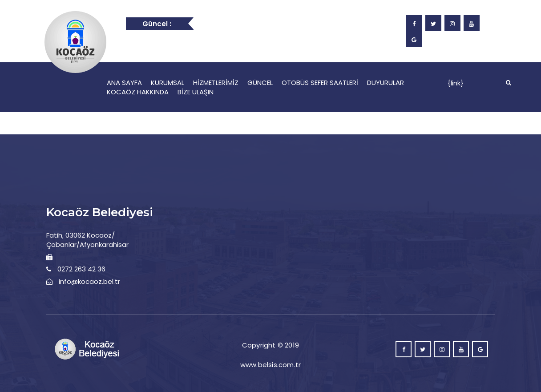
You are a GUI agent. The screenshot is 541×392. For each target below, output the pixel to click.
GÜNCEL (260, 83)
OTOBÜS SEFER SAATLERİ (320, 83)
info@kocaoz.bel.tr (89, 281)
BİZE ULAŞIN (196, 92)
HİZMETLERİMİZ (216, 83)
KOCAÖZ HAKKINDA (138, 92)
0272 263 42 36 (81, 269)
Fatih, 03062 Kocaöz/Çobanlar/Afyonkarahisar (87, 240)
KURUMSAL (168, 83)
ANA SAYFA (124, 83)
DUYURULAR (386, 83)
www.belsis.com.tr (270, 365)
